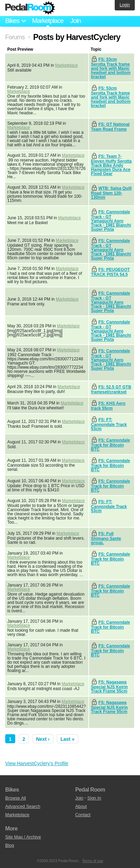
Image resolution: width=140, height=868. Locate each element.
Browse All (16, 798)
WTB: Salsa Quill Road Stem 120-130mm (111, 193)
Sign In (94, 798)
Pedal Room (30, 8)
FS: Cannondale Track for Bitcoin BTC (111, 445)
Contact (83, 815)
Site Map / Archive (23, 837)
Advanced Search (23, 806)
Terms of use (93, 861)
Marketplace (47, 21)
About (81, 806)
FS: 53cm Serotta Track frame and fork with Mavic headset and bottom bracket (111, 68)
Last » (68, 739)
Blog (10, 845)
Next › (43, 739)
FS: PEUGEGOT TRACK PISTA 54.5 (111, 272)
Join (76, 21)
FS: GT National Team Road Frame (110, 127)
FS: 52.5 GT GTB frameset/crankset (111, 390)
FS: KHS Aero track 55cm (108, 406)
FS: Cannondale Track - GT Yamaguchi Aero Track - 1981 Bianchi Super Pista (111, 221)
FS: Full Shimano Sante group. (106, 538)
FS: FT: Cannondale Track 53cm (109, 424)
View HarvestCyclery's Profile (37, 763)
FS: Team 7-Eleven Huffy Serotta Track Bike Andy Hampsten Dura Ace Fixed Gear (111, 165)
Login (125, 5)
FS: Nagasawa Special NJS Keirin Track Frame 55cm (110, 687)
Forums (15, 37)
